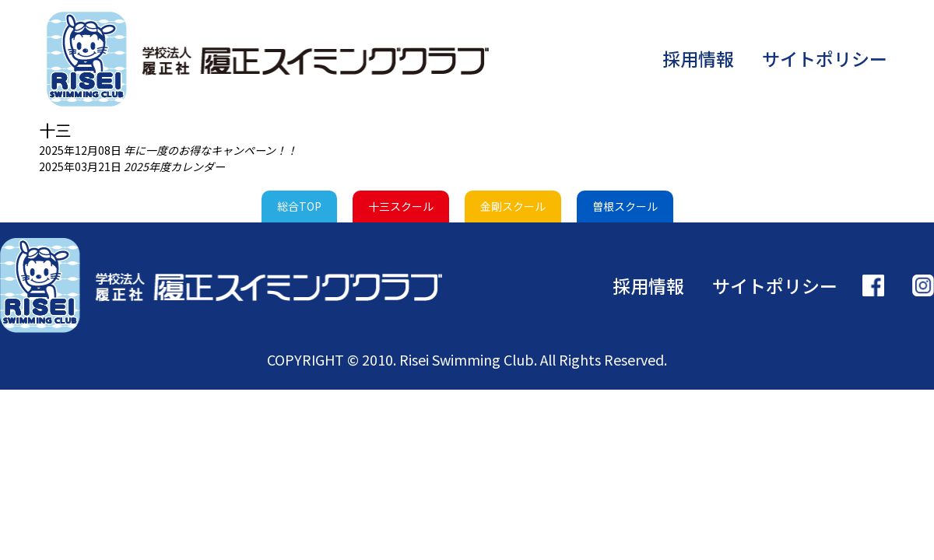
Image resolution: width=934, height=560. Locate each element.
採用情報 (698, 58)
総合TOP (299, 206)
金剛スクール (513, 206)
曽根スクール (625, 206)
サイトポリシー (825, 58)
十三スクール (401, 206)
